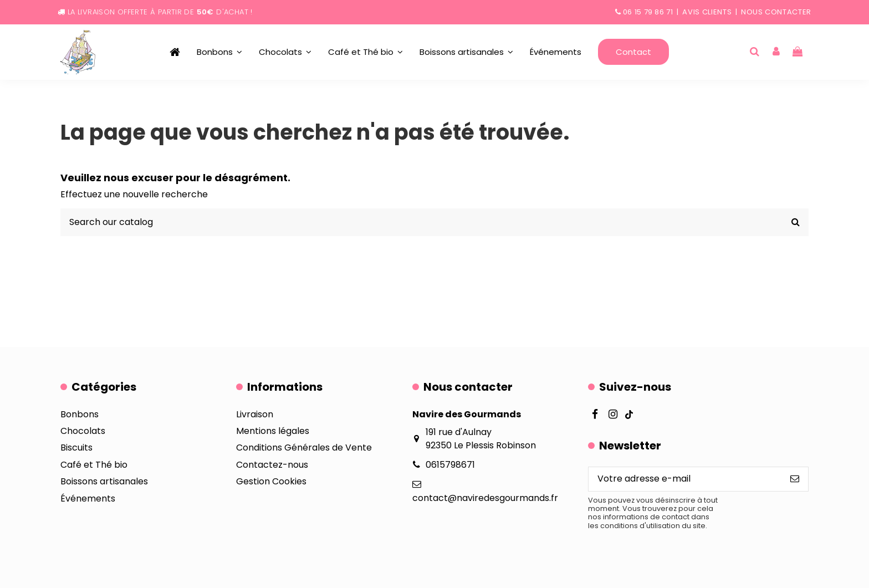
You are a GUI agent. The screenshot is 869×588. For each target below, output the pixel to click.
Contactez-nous (272, 465)
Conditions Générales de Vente (304, 448)
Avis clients (707, 12)
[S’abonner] (795, 479)
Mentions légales (273, 431)
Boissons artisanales (104, 481)
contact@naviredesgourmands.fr (485, 498)
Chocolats (83, 431)
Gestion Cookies (271, 481)
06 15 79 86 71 (648, 12)
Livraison (255, 414)
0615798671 (450, 465)
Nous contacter (776, 12)
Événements (88, 498)
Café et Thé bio (94, 465)
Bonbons (80, 414)
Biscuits (76, 448)
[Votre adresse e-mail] (685, 479)
